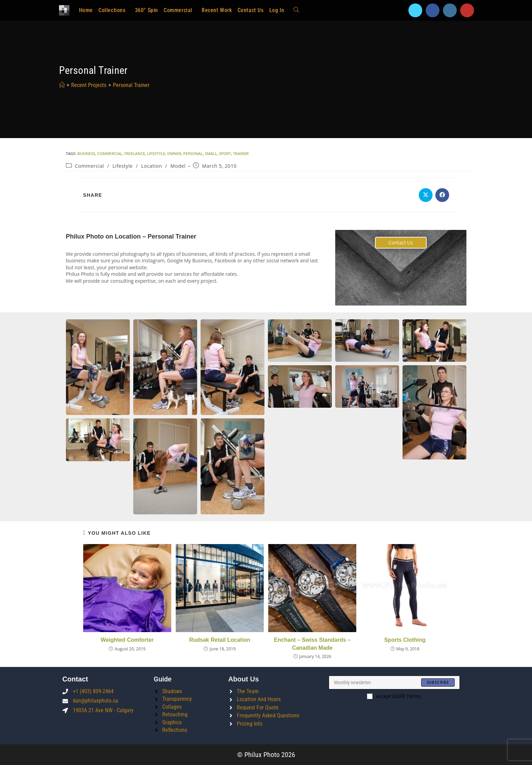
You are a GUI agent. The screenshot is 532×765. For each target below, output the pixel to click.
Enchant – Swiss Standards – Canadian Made (312, 644)
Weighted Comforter (127, 640)
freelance (135, 153)
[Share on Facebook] (442, 195)
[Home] (62, 85)
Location (152, 166)
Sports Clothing (405, 640)
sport (225, 153)
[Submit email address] (438, 682)
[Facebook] (433, 10)
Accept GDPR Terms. (394, 696)
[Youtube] (467, 10)
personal (193, 153)
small (211, 153)
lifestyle (156, 153)
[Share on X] (426, 195)
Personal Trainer (131, 85)
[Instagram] (450, 10)
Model (178, 166)
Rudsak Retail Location (220, 640)
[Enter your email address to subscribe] (394, 682)
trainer (241, 153)
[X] (415, 10)
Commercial (89, 166)
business (86, 153)
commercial (110, 153)
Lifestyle (123, 166)
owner (174, 153)
